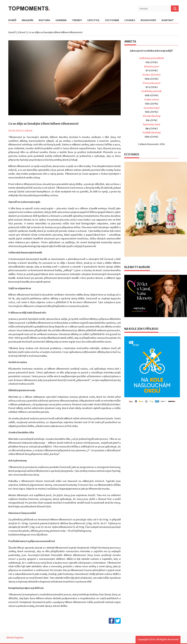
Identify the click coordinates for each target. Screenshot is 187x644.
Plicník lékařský (152, 116)
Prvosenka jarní (152, 83)
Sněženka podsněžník (151, 58)
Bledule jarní (152, 67)
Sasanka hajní (151, 108)
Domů (12, 20)
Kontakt (168, 20)
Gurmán (61, 20)
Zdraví (22, 32)
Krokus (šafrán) (151, 75)
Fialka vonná (152, 100)
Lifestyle (93, 20)
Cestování (112, 20)
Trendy (77, 20)
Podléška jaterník (151, 91)
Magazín (27, 20)
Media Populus (15, 638)
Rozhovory (148, 20)
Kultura (44, 20)
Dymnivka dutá (152, 124)
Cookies (130, 20)
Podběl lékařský (152, 133)
